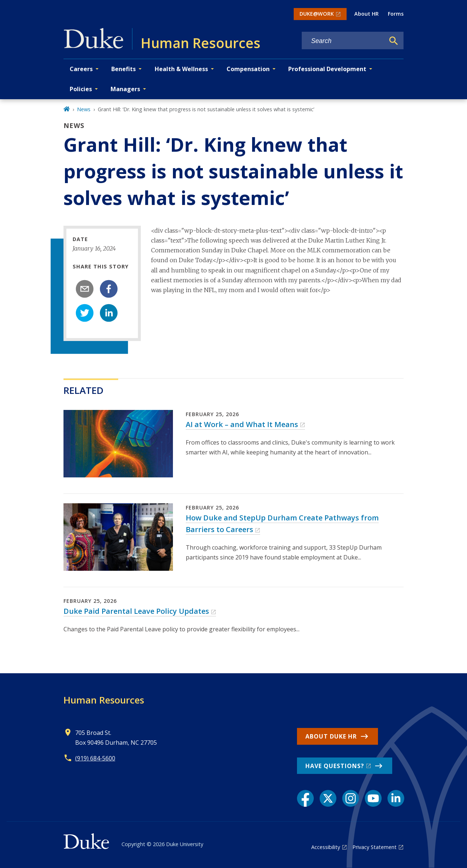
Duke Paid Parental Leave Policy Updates (136, 611)
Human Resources (104, 700)
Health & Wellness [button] (181, 69)
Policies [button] (81, 89)
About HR (366, 14)
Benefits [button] (123, 69)
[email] (85, 289)
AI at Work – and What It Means (242, 424)
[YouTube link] (373, 798)
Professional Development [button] (327, 69)
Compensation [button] (248, 69)
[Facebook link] (305, 798)
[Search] (394, 41)
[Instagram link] (351, 798)
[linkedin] (109, 313)
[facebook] (109, 289)
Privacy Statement (375, 847)
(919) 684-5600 (95, 758)
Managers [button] (125, 89)
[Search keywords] (343, 41)
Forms (396, 14)
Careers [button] (81, 69)
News (84, 109)
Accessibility (326, 847)
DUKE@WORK (317, 14)
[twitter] (85, 313)
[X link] (328, 798)
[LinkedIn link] (396, 798)
